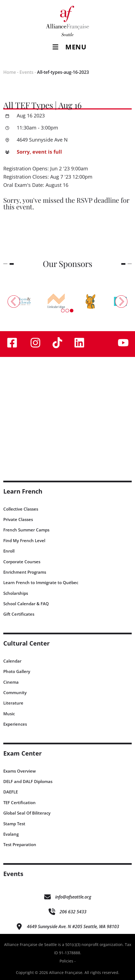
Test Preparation (20, 844)
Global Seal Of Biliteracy (27, 813)
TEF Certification (19, 802)
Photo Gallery (17, 671)
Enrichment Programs (25, 572)
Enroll (9, 551)
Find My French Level (24, 540)
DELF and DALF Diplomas (28, 781)
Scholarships (16, 593)
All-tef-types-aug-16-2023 (63, 72)
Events (26, 72)
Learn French (23, 491)
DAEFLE (11, 792)
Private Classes (18, 519)
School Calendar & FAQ (26, 604)
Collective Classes (21, 509)
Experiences (15, 724)
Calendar (12, 661)
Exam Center (22, 753)
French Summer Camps (26, 530)
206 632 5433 (73, 912)
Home (10, 72)
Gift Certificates (19, 614)
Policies (66, 961)
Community (15, 692)
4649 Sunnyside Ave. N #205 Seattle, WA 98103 (73, 927)
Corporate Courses (22, 562)
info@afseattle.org (73, 897)
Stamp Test (14, 824)
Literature (13, 703)
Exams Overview (19, 771)
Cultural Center (26, 643)
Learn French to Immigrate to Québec (41, 582)
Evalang (11, 834)
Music (9, 714)
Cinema (11, 682)
